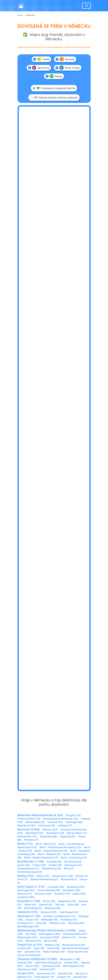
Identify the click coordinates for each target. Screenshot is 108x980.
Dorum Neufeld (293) (49, 890)
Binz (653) (31, 934)
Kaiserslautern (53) (78, 952)
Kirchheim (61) (25, 923)
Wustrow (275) (33, 941)
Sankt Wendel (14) (44, 977)
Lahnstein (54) (32, 952)
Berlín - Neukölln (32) (49, 854)
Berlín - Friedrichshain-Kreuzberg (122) (60, 847)
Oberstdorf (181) (34, 833)
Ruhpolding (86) (48, 836)
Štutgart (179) (73, 815)
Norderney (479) (76, 887)
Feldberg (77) (65, 825)
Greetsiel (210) (62, 894)
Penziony (65, 59)
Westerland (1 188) (70, 959)
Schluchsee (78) (47, 825)
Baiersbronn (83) (26, 825)
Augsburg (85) (67, 836)
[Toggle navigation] (86, 6)
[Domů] (21, 6)
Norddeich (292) (71, 890)
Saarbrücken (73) (46, 973)
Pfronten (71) (31, 840)
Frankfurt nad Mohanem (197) (60, 916)
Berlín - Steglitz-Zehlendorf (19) (41, 858)
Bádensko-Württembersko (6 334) (40, 815)
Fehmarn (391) (47, 969)
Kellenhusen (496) (27, 969)
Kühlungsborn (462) (50, 934)
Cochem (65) (24, 948)
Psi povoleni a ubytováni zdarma (54, 88)
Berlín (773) (25, 844)
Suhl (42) (60, 905)
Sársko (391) (26, 973)
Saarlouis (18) (65, 973)
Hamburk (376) (28, 912)
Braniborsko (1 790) (31, 861)
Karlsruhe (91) (55, 822)
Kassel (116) (32, 920)
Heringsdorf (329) (50, 937)
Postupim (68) (54, 862)
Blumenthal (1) (69, 879)
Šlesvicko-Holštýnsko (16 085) (37, 959)
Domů (20, 15)
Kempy (54, 76)
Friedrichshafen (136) (29, 819)
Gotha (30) (73, 905)
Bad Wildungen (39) (28, 926)
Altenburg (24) (52, 908)
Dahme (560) (71, 963)
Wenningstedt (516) (73, 966)
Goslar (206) (79, 894)
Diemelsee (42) (76, 923)
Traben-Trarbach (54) (54, 952)
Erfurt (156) (49, 901)
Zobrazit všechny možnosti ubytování (54, 98)
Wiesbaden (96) (49, 920)
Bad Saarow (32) (73, 865)
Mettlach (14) (25, 977)
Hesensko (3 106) (29, 916)
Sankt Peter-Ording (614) (48, 963)
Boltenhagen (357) (27, 937)
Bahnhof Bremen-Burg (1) (44, 879)
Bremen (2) (82, 876)
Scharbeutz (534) (51, 966)
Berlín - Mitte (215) (46, 844)
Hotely (41, 59)
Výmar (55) (30, 905)
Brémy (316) (26, 876)
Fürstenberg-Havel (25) (30, 872)
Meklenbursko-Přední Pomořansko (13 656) (47, 930)
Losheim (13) (64, 977)
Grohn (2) (22, 879)
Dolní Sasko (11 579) (31, 887)
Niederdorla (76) (67, 901)
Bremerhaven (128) (63, 876)
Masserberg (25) (33, 908)
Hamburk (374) (49, 912)
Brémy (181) (43, 876)
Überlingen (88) (74, 822)
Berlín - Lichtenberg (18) (74, 858)
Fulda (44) (41, 923)
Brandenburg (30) (52, 868)
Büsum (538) (32, 966)
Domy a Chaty (68, 68)
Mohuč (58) (53, 948)
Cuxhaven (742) (56, 887)
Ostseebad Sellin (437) (75, 934)
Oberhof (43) (46, 905)
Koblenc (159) (52, 945)
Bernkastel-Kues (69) (73, 945)
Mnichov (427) (50, 830)
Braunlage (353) (26, 890)
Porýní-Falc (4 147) (30, 945)
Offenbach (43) (57, 923)
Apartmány (39, 68)
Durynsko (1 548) (29, 901)
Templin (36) (55, 865)
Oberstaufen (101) (27, 836)
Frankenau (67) (69, 920)
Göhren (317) (69, 937)
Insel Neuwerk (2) (69, 912)
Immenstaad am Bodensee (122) (61, 819)
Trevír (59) (39, 948)
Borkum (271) (25, 894)
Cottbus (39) (39, 865)
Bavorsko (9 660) (29, 829)
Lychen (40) (24, 865)
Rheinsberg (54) (73, 862)
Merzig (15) (81, 973)
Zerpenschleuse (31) (28, 868)
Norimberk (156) (55, 833)
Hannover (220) (43, 894)
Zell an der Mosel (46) (29, 955)
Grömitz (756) (25, 963)
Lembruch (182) (26, 897)
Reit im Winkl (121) (77, 833)
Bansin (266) (51, 941)
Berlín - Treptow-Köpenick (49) (51, 851)
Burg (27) (69, 868)
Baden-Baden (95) (35, 822)
